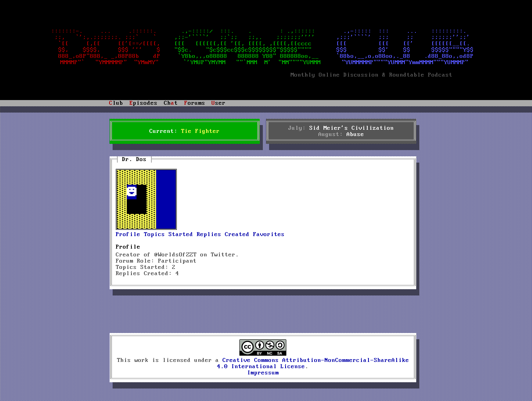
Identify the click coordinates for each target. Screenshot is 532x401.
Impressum (263, 373)
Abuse (355, 134)
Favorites (269, 235)
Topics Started (169, 235)
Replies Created (223, 235)
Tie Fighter (200, 131)
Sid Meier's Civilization (352, 128)
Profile (128, 235)
